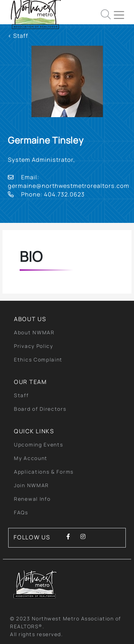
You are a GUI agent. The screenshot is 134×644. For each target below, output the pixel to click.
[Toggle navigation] (122, 12)
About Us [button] (30, 319)
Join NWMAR (31, 485)
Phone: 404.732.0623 (46, 194)
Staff (21, 395)
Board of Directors (40, 409)
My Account (31, 458)
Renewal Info (32, 499)
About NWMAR (34, 332)
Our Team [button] (30, 382)
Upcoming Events (39, 445)
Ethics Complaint (38, 360)
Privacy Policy (34, 346)
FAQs (21, 512)
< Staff (18, 36)
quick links (34, 431)
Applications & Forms (44, 472)
